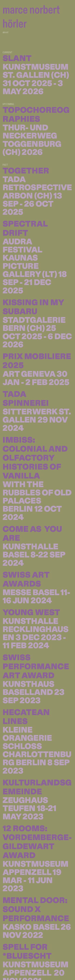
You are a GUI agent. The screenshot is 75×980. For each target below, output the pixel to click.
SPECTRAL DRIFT (25, 229)
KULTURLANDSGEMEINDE (37, 787)
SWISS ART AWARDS (26, 580)
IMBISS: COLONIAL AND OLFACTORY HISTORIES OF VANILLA (35, 458)
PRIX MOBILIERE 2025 (37, 361)
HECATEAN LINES (26, 717)
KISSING (20, 303)
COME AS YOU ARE (32, 534)
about (5, 32)
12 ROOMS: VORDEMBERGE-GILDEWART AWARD (37, 842)
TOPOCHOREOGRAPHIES (36, 115)
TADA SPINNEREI (26, 399)
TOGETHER (26, 171)
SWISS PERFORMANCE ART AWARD (36, 667)
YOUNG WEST (31, 613)
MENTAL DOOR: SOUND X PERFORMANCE (36, 909)
